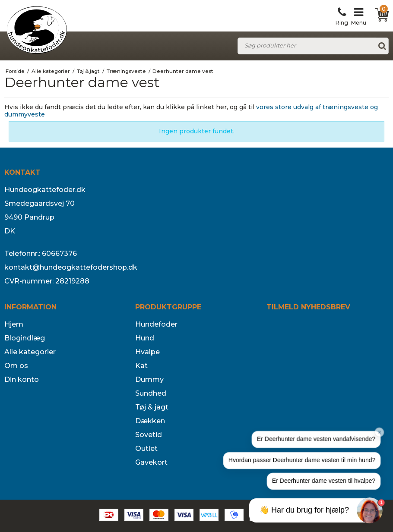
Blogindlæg (25, 338)
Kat (141, 366)
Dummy (149, 379)
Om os (16, 366)
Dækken (150, 421)
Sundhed (151, 393)
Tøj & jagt (152, 407)
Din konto (22, 379)
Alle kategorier (30, 352)
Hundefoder (156, 324)
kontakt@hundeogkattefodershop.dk (71, 267)
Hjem (14, 324)
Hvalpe (147, 352)
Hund (145, 338)
